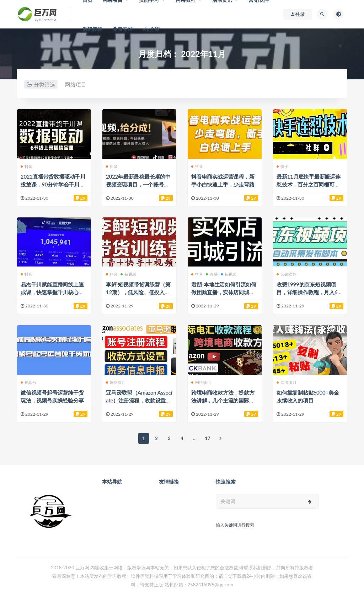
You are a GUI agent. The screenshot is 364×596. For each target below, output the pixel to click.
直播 (212, 274)
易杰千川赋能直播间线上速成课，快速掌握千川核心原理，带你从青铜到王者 (52, 292)
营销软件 (287, 274)
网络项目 (76, 84)
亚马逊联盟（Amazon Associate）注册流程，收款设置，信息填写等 (139, 400)
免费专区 (122, 29)
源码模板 (93, 29)
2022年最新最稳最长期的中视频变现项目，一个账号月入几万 (138, 184)
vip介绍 (151, 29)
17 (207, 438)
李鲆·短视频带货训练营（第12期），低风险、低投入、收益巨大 (138, 292)
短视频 (129, 274)
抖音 (26, 166)
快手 (282, 166)
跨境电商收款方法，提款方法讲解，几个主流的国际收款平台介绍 (223, 400)
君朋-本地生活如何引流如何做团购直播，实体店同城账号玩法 (224, 292)
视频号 (29, 382)
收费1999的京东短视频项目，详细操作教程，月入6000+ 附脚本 (309, 292)
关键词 (231, 525)
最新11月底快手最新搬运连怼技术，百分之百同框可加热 (309, 184)
